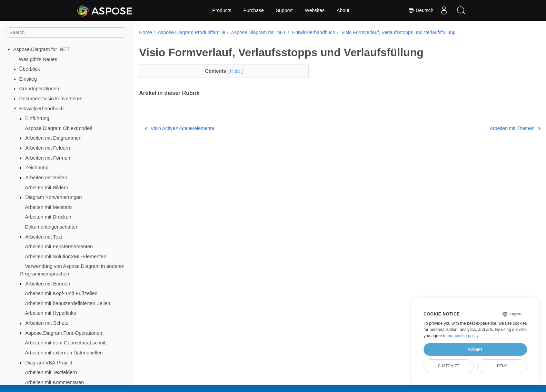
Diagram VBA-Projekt (49, 363)
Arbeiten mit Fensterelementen (59, 247)
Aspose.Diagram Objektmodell (58, 128)
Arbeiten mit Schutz (47, 323)
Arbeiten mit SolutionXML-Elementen (66, 257)
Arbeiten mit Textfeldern (51, 372)
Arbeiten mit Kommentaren (54, 382)
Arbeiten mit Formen (48, 158)
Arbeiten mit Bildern (47, 188)
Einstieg (28, 79)
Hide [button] (230, 71)
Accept (475, 349)
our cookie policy (463, 336)
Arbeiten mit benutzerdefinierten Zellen (67, 303)
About (343, 10)
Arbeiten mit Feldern (48, 148)
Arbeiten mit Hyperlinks (50, 313)
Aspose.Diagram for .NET (41, 49)
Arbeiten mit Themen (487, 128)
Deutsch (421, 10)
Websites (315, 10)
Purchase (254, 10)
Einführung (37, 118)
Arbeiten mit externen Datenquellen (64, 353)
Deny (502, 366)
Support (284, 10)
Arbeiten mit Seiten (46, 178)
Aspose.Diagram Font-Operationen (64, 333)
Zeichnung (37, 168)
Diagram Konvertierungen (53, 197)
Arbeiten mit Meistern (48, 207)
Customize (449, 366)
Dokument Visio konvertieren (51, 99)
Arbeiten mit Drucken (48, 217)
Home (145, 32)
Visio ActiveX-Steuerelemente (179, 128)
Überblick (30, 69)
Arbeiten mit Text (44, 237)
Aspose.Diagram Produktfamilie (191, 32)
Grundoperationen (39, 89)
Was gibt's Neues (38, 59)
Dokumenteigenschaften (52, 227)
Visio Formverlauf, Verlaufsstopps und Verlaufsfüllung (398, 32)
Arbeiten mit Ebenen (48, 284)
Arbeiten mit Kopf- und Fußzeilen (61, 293)
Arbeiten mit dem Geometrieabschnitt (66, 343)
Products (222, 10)
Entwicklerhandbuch (42, 109)
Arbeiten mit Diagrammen (53, 138)
